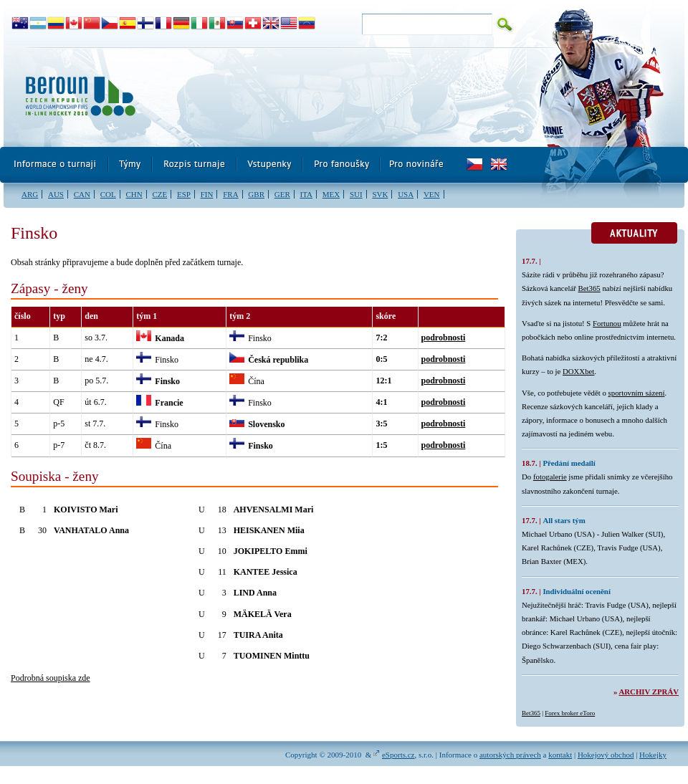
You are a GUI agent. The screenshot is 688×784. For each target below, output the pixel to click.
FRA (230, 194)
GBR (256, 194)
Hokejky (653, 755)
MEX (331, 194)
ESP (184, 194)
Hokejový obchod (606, 755)
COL (108, 194)
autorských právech (510, 755)
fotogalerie (550, 477)
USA (406, 194)
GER (282, 194)
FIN (207, 194)
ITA (306, 194)
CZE (159, 194)
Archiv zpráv (649, 692)
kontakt (560, 755)
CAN (82, 194)
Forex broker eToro (570, 713)
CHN (134, 194)
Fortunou (607, 323)
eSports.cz (398, 755)
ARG (30, 194)
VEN (432, 194)
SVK (380, 194)
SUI (356, 194)
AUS (56, 194)
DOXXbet (578, 371)
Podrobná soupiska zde (51, 678)
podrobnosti (444, 338)
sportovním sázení (637, 393)
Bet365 (589, 288)
